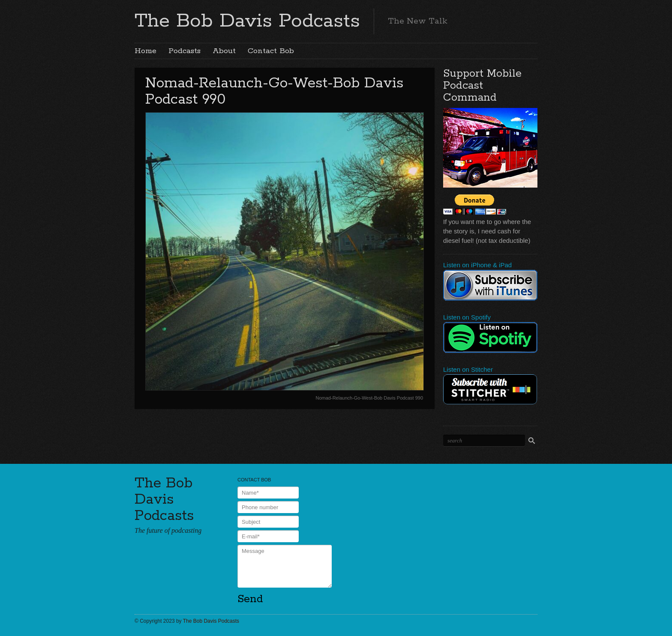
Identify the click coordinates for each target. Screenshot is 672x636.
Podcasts (184, 51)
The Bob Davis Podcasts (247, 21)
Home (145, 51)
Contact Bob (271, 51)
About (224, 51)
